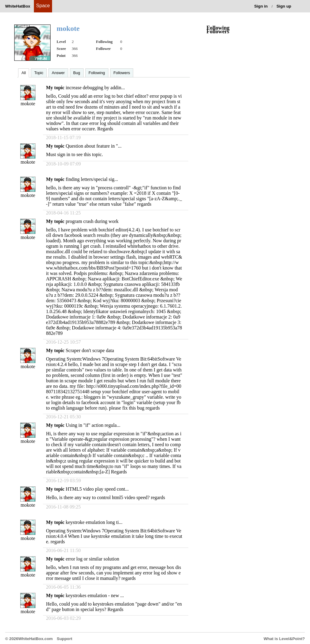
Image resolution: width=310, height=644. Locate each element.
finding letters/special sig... (92, 179)
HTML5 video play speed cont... (97, 489)
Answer (58, 73)
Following (97, 73)
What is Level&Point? (284, 639)
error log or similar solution (92, 559)
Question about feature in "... (94, 146)
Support (65, 639)
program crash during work (92, 221)
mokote (28, 104)
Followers (122, 73)
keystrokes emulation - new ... (95, 595)
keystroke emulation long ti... (94, 522)
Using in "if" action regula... (93, 425)
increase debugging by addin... (95, 88)
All (24, 73)
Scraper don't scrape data (90, 350)
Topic (39, 73)
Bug (77, 73)
